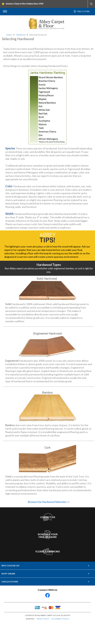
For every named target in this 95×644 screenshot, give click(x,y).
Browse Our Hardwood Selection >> (49, 524)
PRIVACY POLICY (43, 641)
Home (9, 35)
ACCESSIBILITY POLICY (60, 641)
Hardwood (21, 35)
